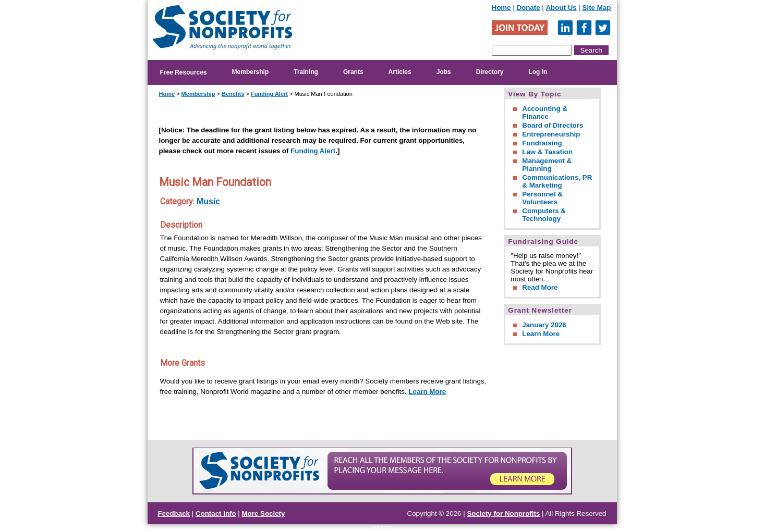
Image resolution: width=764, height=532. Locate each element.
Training (306, 72)
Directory (490, 72)
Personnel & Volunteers (542, 198)
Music (208, 201)
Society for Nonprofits (503, 514)
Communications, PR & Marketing (557, 181)
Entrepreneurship (551, 134)
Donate (528, 8)
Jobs (444, 72)
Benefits (233, 94)
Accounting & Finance (545, 113)
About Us (561, 8)
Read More (540, 287)
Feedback (174, 514)
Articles (400, 72)
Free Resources (184, 72)
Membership (251, 72)
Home (501, 8)
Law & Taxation (547, 152)
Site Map (597, 8)
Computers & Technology (544, 215)
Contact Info (216, 514)
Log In (538, 72)
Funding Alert (269, 94)
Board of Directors (553, 125)
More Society (264, 514)
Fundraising (542, 143)
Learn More (427, 392)
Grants (353, 72)
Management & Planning (547, 165)
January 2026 (544, 325)
